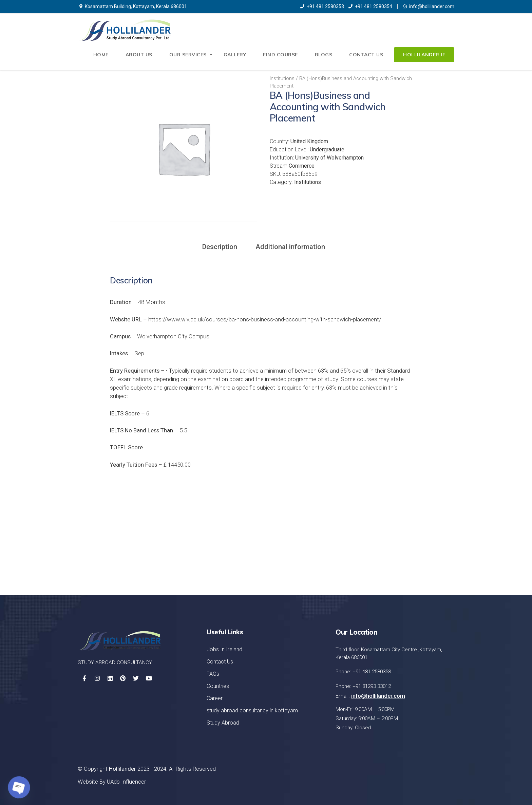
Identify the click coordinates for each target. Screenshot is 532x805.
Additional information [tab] (290, 247)
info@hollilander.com (429, 6)
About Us (139, 55)
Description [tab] (220, 247)
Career (215, 698)
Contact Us (366, 55)
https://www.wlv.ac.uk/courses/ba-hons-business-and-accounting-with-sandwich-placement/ (265, 319)
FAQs (213, 674)
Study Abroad (223, 723)
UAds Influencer (126, 782)
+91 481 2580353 (322, 6)
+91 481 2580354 (370, 6)
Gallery (235, 55)
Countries (218, 686)
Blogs (324, 55)
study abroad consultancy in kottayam (252, 710)
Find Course (280, 55)
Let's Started (421, 547)
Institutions (282, 78)
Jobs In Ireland (224, 649)
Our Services (188, 55)
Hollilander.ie (424, 55)
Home (101, 55)
